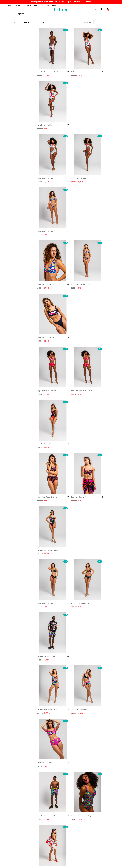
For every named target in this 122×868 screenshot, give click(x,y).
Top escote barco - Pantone (44, 548)
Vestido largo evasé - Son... (96, 724)
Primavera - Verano (20, 22)
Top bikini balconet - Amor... (70, 283)
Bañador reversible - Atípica (70, 371)
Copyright (6, 860)
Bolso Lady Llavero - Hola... (45, 415)
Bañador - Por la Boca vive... (71, 62)
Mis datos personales (60, 833)
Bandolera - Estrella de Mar (96, 415)
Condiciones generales (10, 855)
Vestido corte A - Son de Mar (71, 680)
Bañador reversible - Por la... (97, 62)
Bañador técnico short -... (96, 283)
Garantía (5, 864)
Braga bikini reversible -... (45, 106)
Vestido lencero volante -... (97, 636)
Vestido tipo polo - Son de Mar (46, 680)
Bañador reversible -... (96, 193)
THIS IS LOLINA (57, 806)
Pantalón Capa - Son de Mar (97, 680)
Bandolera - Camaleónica (42, 459)
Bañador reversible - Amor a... (95, 238)
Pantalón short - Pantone (69, 548)
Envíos (4, 810)
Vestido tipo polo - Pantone (44, 636)
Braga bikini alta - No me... (45, 194)
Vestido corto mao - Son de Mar (72, 724)
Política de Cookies (9, 847)
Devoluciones (7, 814)
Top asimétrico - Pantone (69, 592)
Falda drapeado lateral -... (46, 724)
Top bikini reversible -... (46, 149)
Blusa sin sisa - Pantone (97, 546)
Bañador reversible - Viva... (45, 327)
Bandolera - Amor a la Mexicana (96, 459)
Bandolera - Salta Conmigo (44, 503)
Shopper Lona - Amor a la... (71, 459)
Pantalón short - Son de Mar (72, 768)
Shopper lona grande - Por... (96, 371)
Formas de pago (8, 818)
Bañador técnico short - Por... (47, 62)
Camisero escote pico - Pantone (96, 503)
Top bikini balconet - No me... (71, 194)
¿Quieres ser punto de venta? (63, 810)
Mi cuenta (56, 824)
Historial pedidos (58, 828)
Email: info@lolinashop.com (12, 806)
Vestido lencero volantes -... (68, 503)
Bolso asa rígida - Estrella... (69, 415)
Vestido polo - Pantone (46, 590)
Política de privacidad (10, 851)
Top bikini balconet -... (71, 237)
